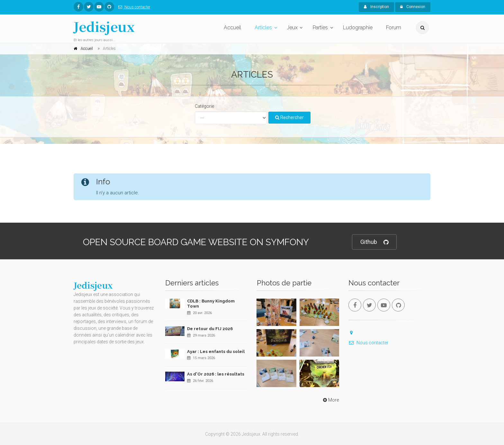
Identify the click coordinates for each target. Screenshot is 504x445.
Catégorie (204, 106)
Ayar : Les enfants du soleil (216, 352)
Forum (394, 28)
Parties (320, 28)
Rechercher (289, 117)
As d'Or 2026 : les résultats (216, 374)
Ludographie (358, 28)
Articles (263, 28)
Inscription (376, 7)
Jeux (292, 28)
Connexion (413, 7)
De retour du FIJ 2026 (210, 329)
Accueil (232, 28)
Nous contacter (133, 7)
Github (374, 242)
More (330, 400)
